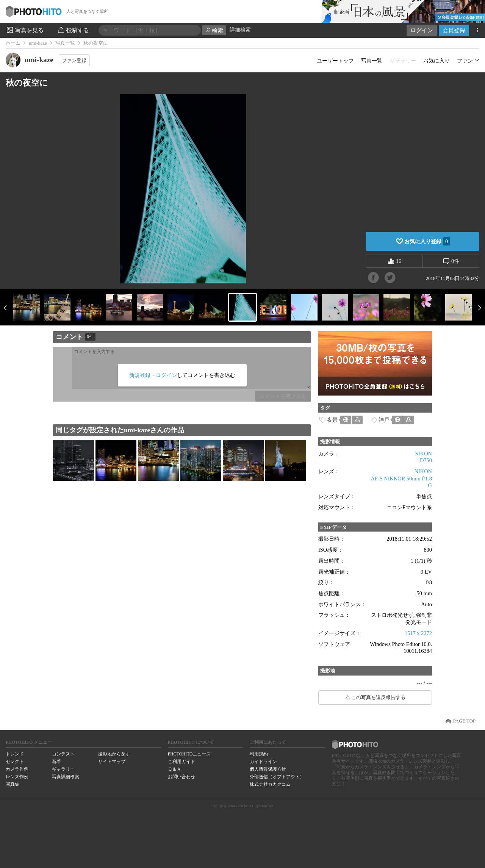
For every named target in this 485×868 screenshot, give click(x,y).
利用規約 (259, 754)
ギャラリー (63, 769)
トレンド (15, 754)
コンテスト (63, 754)
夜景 (332, 420)
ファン (465, 61)
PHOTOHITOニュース (189, 754)
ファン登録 (74, 60)
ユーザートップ (335, 61)
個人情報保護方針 (268, 769)
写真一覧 (65, 43)
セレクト (15, 762)
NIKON (423, 454)
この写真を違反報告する (378, 698)
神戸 (384, 420)
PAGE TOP (464, 721)
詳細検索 (240, 30)
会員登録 (454, 30)
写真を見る (25, 30)
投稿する (73, 30)
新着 (56, 762)
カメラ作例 (17, 769)
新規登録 (140, 375)
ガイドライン (263, 762)
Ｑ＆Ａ (174, 769)
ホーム (13, 43)
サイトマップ (112, 762)
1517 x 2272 (418, 633)
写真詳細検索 (66, 777)
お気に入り (436, 61)
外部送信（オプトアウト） (277, 777)
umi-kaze (38, 43)
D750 (426, 460)
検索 (214, 30)
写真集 (13, 784)
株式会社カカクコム (270, 784)
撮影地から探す (114, 754)
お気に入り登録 (427, 241)
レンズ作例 (17, 777)
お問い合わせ (181, 777)
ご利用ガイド (181, 762)
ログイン (422, 30)
